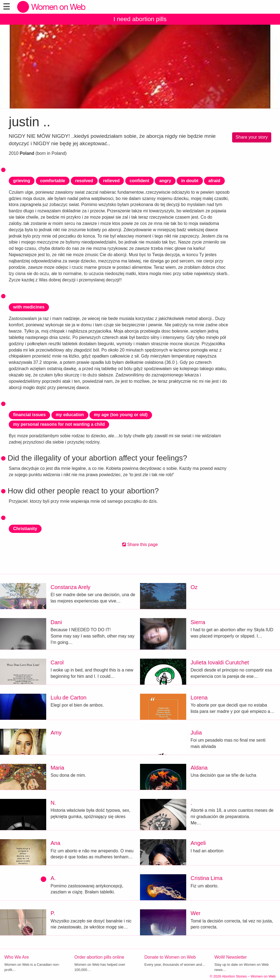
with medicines (29, 307)
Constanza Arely (71, 587)
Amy (56, 733)
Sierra (198, 622)
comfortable (53, 181)
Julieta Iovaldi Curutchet (220, 662)
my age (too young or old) (121, 415)
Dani (56, 622)
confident (139, 181)
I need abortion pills (140, 19)
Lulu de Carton (68, 698)
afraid (214, 181)
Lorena (199, 698)
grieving (22, 181)
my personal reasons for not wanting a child (59, 424)
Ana (56, 843)
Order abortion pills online (99, 957)
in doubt (190, 181)
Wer (196, 913)
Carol (57, 662)
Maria (57, 768)
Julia (196, 733)
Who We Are (17, 957)
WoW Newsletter (231, 957)
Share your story (252, 137)
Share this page (140, 545)
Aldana (199, 768)
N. (53, 803)
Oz (194, 587)
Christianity (25, 529)
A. (53, 878)
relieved (111, 181)
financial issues (29, 415)
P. (53, 913)
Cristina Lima (207, 878)
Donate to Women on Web (170, 957)
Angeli (198, 843)
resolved (84, 181)
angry (165, 181)
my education (70, 415)
